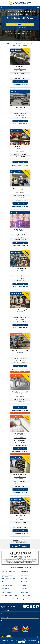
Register (37, 5)
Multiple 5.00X (20, 396)
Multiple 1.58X (20, 437)
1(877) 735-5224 (9, 606)
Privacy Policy (26, 641)
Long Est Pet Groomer (19, 172)
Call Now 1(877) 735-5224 (20, 84)
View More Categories (20, 599)
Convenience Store (17, 252)
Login (32, 5)
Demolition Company (18, 376)
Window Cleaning (17, 294)
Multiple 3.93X (20, 314)
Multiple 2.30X (20, 478)
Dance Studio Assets (18, 213)
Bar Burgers (15, 91)
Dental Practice (16, 417)
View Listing (20, 82)
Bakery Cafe (15, 131)
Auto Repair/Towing (18, 458)
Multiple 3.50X (20, 520)
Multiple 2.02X (20, 355)
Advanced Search (20, 28)
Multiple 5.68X (20, 71)
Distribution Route (17, 335)
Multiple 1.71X (20, 273)
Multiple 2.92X (20, 192)
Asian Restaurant (17, 50)
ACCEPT (22, 642)
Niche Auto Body (17, 499)
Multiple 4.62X (20, 151)
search (20, 24)
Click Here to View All (20, 45)
